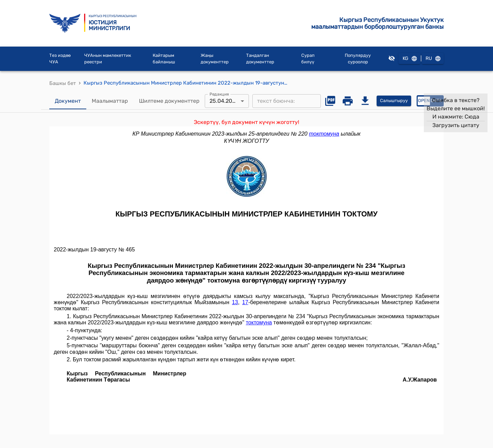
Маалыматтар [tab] (110, 101)
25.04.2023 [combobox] (224, 101)
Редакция (219, 94)
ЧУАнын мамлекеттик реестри (108, 59)
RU (433, 59)
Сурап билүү (308, 59)
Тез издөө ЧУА (60, 59)
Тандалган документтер (260, 59)
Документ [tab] (68, 101)
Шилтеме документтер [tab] (169, 101)
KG (409, 59)
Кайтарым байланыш (164, 59)
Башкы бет (63, 83)
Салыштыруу (394, 101)
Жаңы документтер (215, 59)
